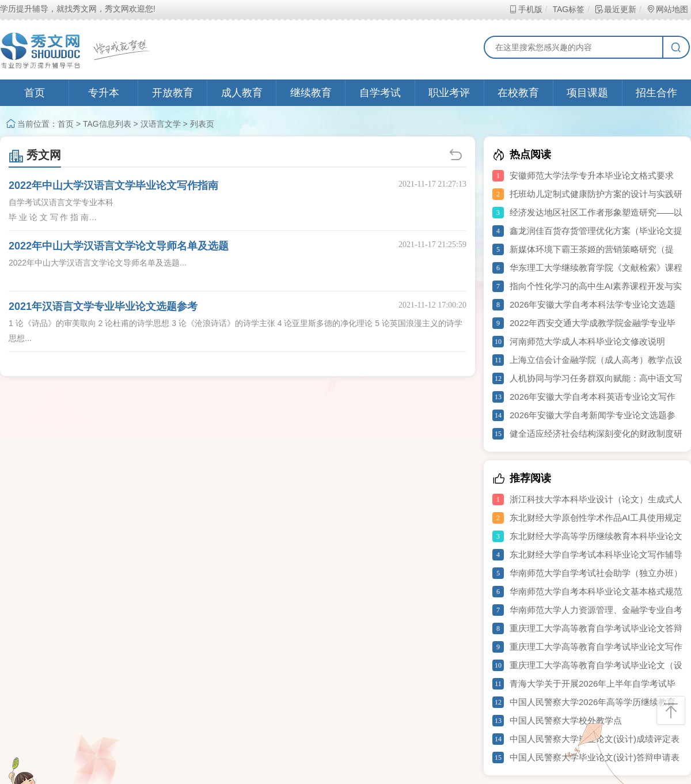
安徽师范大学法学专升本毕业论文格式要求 (592, 175)
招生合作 (656, 93)
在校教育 (518, 93)
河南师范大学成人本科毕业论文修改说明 (587, 341)
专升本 (104, 93)
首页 (35, 93)
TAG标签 (568, 9)
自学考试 (380, 93)
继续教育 (311, 93)
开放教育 (173, 93)
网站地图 (667, 9)
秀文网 (35, 155)
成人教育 (242, 93)
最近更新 (615, 9)
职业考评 (449, 93)
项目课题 (587, 93)
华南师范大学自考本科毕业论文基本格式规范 (596, 591)
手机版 (525, 9)
